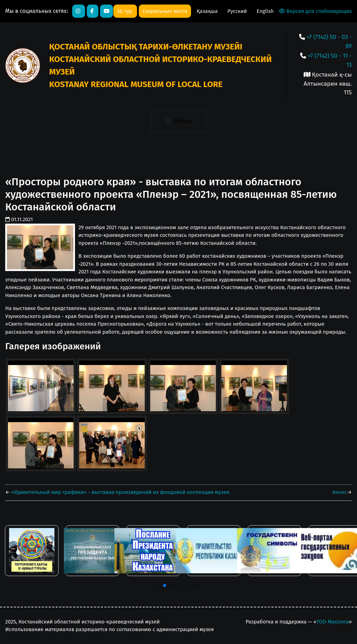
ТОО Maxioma (332, 622)
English (265, 11)
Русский (238, 11)
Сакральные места (165, 11)
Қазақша (208, 11)
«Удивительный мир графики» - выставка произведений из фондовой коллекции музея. (120, 492)
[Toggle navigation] (178, 121)
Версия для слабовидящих (315, 11)
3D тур (125, 11)
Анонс (340, 492)
